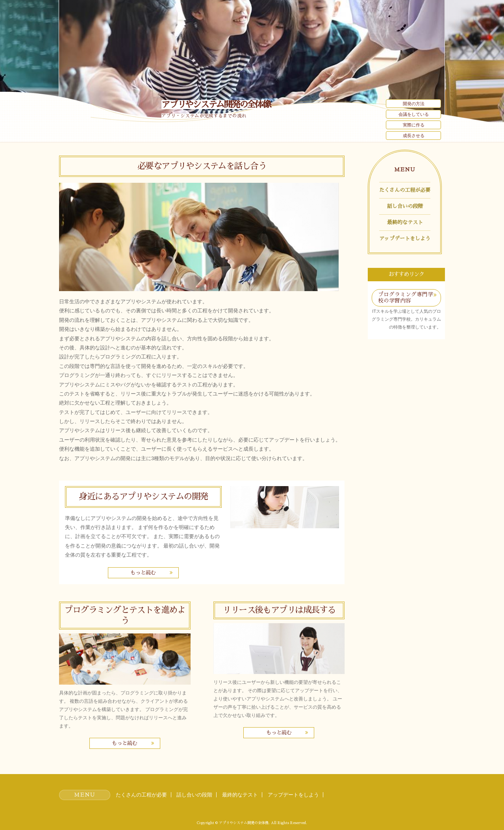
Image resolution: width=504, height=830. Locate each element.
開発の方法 (414, 104)
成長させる (414, 136)
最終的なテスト (405, 222)
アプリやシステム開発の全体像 (216, 105)
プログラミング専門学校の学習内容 (406, 298)
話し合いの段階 (405, 206)
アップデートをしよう (405, 239)
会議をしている (414, 114)
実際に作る (414, 125)
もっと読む (143, 573)
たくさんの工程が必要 (405, 190)
